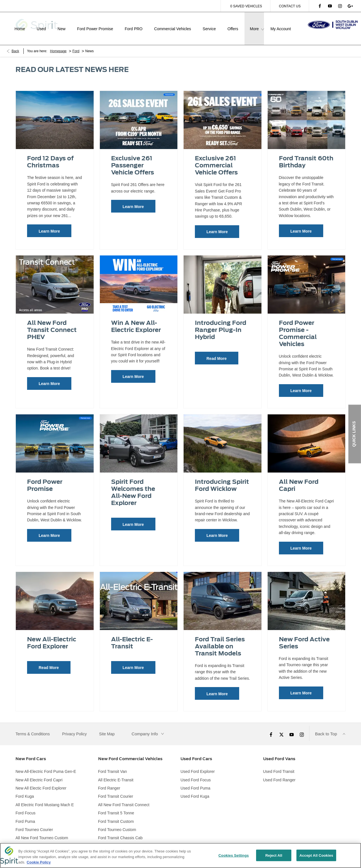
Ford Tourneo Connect (35, 839)
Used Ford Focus (196, 772)
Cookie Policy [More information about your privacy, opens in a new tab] (39, 863)
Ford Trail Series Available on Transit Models (220, 639)
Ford (76, 44)
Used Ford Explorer (198, 764)
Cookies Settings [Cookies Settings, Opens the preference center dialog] (234, 856)
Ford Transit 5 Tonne (116, 806)
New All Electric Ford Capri (39, 772)
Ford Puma (25, 814)
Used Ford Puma (195, 781)
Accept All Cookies (316, 856)
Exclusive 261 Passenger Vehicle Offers (133, 158)
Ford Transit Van (113, 764)
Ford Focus (26, 806)
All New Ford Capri (299, 478)
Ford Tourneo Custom (117, 822)
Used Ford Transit (279, 764)
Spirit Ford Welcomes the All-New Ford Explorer (133, 485)
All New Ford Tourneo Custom (42, 830)
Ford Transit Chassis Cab (120, 830)
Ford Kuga (25, 789)
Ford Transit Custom (116, 814)
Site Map (107, 726)
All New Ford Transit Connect (124, 797)
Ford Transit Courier (116, 789)
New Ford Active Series (304, 635)
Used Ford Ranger (279, 772)
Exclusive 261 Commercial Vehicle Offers (216, 158)
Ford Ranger (109, 781)
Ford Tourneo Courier (34, 822)
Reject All (274, 856)
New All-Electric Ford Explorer (52, 635)
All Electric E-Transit (116, 772)
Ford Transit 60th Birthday (306, 154)
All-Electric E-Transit (132, 635)
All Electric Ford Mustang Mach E (45, 797)
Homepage (58, 44)
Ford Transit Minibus (116, 839)
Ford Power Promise (45, 478)
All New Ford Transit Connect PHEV (52, 323)
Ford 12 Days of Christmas (50, 154)
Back (15, 44)
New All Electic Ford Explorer (41, 781)
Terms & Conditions (33, 726)
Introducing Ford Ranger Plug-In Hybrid (221, 323)
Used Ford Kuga (195, 789)
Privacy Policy (74, 726)
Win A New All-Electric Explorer (136, 319)
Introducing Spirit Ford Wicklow (222, 478)
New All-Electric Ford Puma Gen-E (46, 764)
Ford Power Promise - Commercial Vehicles (298, 326)
